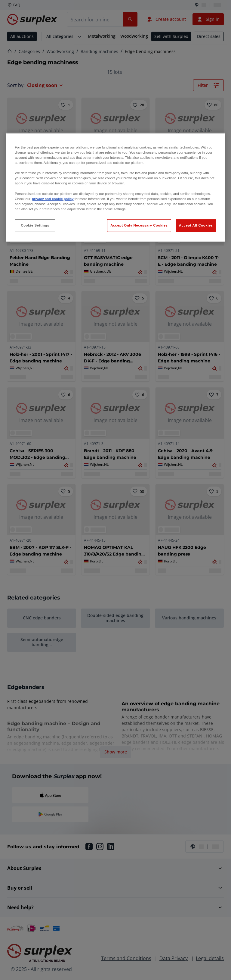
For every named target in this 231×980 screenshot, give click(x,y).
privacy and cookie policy (53, 199)
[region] (115, 188)
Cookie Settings (35, 225)
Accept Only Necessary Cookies (139, 225)
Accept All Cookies (196, 225)
